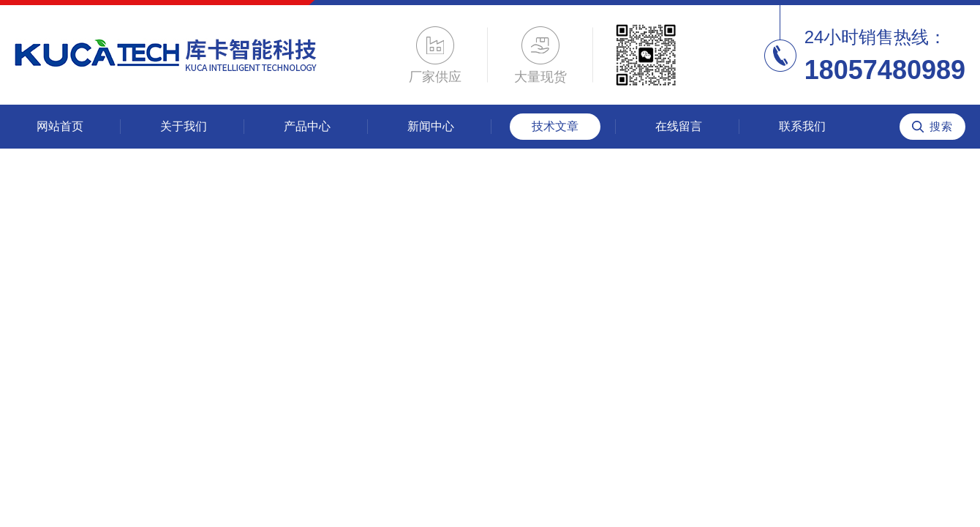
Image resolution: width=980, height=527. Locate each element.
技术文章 (555, 126)
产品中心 (307, 126)
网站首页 (60, 126)
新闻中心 (431, 126)
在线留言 (679, 126)
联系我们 (802, 126)
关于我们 (184, 126)
